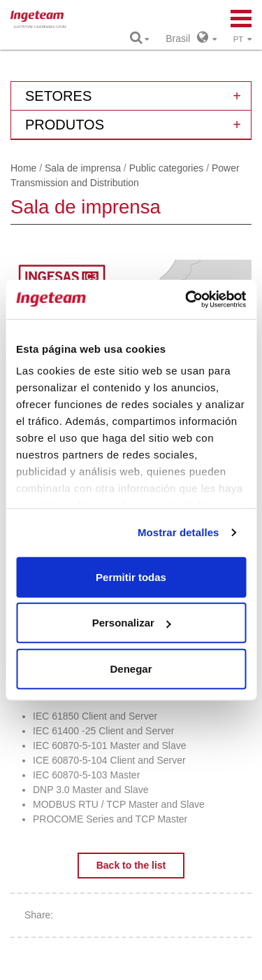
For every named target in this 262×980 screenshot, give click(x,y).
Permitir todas (131, 576)
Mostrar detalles (179, 532)
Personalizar (132, 623)
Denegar (131, 668)
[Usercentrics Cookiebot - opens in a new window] (187, 300)
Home (23, 168)
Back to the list (131, 865)
